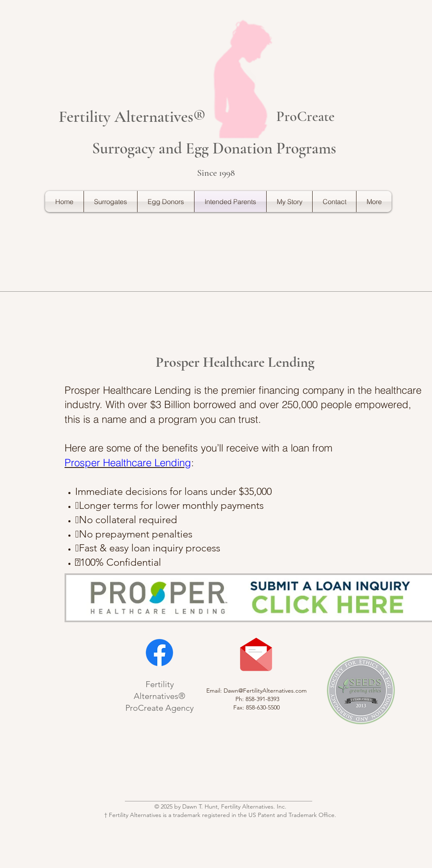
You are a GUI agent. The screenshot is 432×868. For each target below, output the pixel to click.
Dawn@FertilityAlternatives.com (265, 691)
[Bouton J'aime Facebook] (216, 780)
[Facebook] (159, 653)
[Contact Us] (256, 655)
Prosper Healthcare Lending (128, 463)
